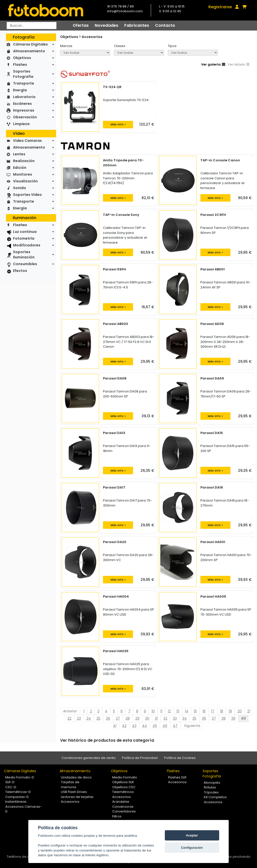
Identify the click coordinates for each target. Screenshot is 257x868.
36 (204, 718)
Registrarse (220, 7)
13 (178, 711)
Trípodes (211, 792)
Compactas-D (17, 797)
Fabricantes (137, 25)
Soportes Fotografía (23, 74)
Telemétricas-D (18, 792)
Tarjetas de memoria (70, 785)
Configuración (192, 848)
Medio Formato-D (20, 777)
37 (214, 718)
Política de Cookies (180, 758)
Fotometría (24, 238)
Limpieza (21, 124)
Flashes (20, 65)
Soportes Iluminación (24, 255)
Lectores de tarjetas (77, 797)
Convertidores (124, 811)
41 (115, 726)
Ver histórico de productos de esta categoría (107, 740)
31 (156, 718)
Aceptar (192, 835)
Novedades (106, 25)
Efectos (20, 271)
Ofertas (81, 25)
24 (89, 718)
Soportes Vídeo (27, 195)
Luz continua (25, 232)
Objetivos (22, 58)
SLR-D (10, 782)
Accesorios (92, 37)
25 (98, 718)
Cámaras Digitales (30, 44)
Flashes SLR (177, 777)
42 (124, 726)
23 (79, 718)
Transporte (24, 83)
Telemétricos (123, 792)
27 (118, 718)
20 (240, 711)
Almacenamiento (29, 51)
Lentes (19, 154)
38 (224, 718)
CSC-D (11, 787)
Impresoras (24, 110)
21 (249, 711)
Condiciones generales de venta (89, 758)
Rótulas (210, 787)
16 (204, 711)
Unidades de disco (76, 777)
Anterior (70, 711)
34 (185, 718)
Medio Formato (125, 777)
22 (69, 718)
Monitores (23, 174)
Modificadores (27, 245)
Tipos (172, 46)
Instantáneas (16, 802)
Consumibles (25, 264)
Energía (20, 90)
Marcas (66, 46)
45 (155, 726)
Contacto (165, 25)
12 (169, 711)
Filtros (117, 816)
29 (137, 718)
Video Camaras (27, 141)
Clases (120, 46)
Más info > (118, 124)
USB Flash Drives (74, 792)
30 (147, 718)
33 (175, 718)
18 (222, 711)
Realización (24, 161)
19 (230, 711)
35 (194, 718)
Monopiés (212, 783)
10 (153, 711)
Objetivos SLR (123, 782)
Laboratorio (24, 97)
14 (187, 711)
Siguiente (192, 726)
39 (233, 718)
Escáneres (22, 104)
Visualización (25, 181)
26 (108, 718)
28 (128, 718)
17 (213, 711)
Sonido (20, 188)
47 (175, 726)
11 (161, 711)
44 (145, 726)
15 (195, 711)
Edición (20, 168)
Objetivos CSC (124, 787)
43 (134, 726)
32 (165, 718)
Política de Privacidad (140, 758)
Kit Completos (215, 797)
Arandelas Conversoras (123, 804)
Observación (25, 117)
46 (165, 726)
